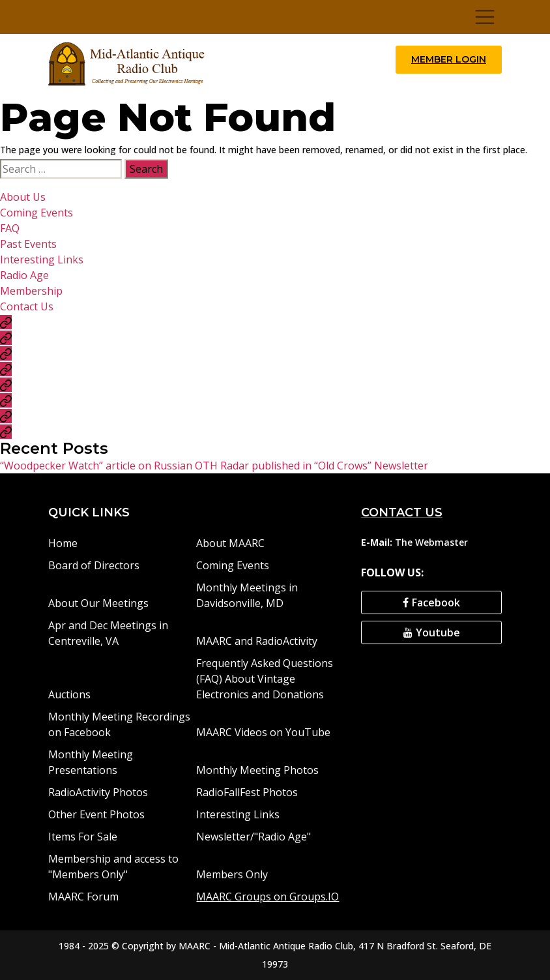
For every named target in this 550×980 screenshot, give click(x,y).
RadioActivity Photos (98, 792)
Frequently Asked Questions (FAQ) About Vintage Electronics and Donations (265, 679)
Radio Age (24, 275)
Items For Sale (83, 837)
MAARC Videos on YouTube (263, 732)
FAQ (10, 228)
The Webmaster (431, 542)
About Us (23, 197)
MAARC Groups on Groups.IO (268, 897)
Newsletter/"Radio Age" (253, 837)
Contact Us (27, 306)
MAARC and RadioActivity (257, 641)
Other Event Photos (96, 814)
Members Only (232, 874)
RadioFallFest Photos (247, 792)
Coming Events (36, 213)
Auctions (69, 694)
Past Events (28, 244)
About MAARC (230, 543)
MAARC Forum (83, 897)
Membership (31, 291)
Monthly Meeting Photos (257, 770)
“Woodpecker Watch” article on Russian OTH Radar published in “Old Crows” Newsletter (214, 466)
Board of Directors (94, 565)
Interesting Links (42, 260)
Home (63, 543)
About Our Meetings (98, 603)
